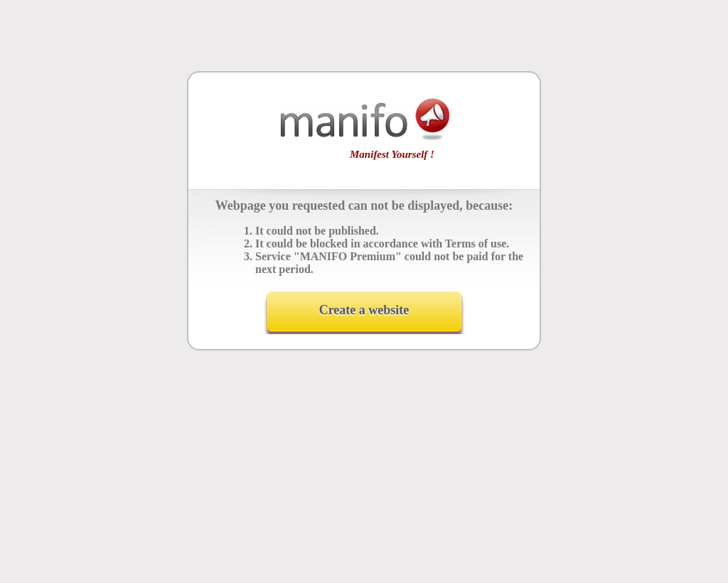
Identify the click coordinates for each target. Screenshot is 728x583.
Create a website (364, 310)
